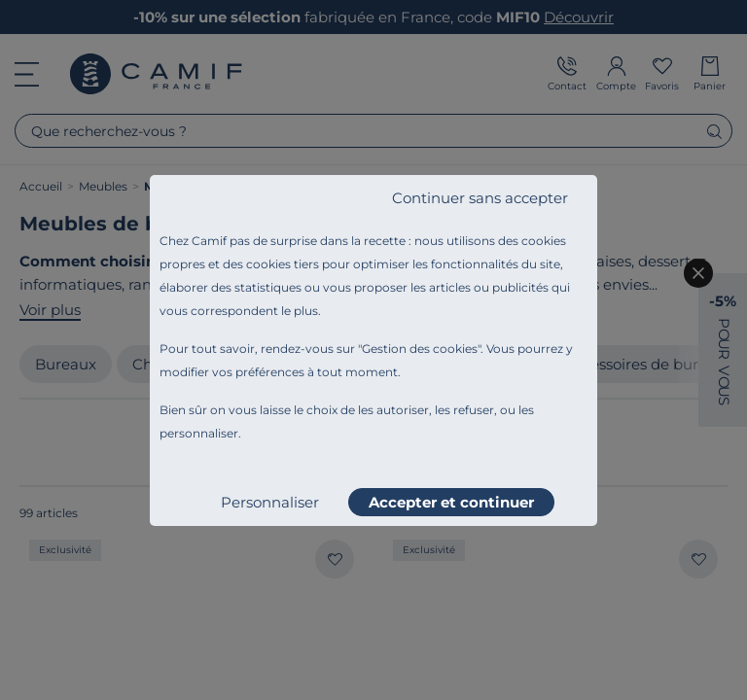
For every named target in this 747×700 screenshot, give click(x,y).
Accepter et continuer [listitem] (451, 502)
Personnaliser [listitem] (270, 502)
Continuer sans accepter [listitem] (480, 198)
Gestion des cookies (420, 349)
